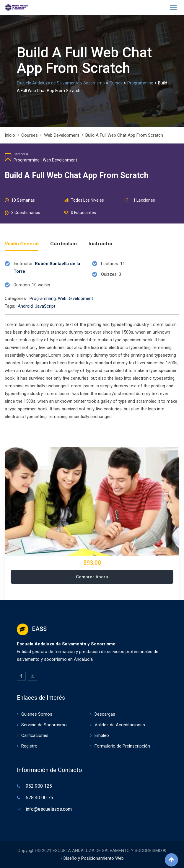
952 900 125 (39, 786)
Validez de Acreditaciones (120, 725)
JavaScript (45, 306)
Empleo (102, 735)
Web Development (60, 160)
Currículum (63, 244)
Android (25, 306)
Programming (27, 160)
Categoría (21, 154)
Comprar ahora (92, 577)
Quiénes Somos (37, 714)
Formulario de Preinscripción (122, 746)
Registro (29, 746)
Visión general (22, 244)
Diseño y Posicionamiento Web (94, 858)
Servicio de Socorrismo (44, 725)
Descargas (105, 714)
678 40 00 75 (39, 798)
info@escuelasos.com (49, 809)
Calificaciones (35, 735)
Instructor (101, 244)
